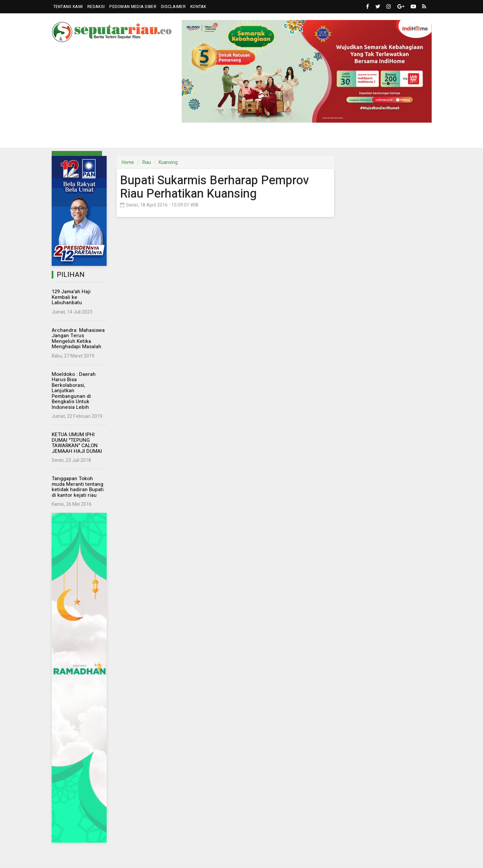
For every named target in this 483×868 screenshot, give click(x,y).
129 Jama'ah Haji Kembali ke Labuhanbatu (71, 297)
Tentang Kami (68, 7)
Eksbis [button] (171, 138)
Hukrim (269, 137)
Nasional (142, 137)
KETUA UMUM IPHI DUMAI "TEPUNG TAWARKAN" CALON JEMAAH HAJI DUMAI (77, 443)
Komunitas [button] (232, 138)
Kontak (198, 7)
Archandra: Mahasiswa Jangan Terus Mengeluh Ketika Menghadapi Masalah (78, 339)
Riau (147, 162)
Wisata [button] (296, 138)
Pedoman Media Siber (133, 7)
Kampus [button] (359, 138)
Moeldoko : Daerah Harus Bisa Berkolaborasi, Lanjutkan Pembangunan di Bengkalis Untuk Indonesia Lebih (74, 391)
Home (128, 162)
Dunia (201, 137)
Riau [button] (70, 138)
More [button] (390, 138)
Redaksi (96, 7)
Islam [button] (327, 138)
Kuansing (168, 162)
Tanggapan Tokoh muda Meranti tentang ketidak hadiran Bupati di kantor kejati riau (78, 487)
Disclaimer (173, 7)
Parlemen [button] (103, 138)
